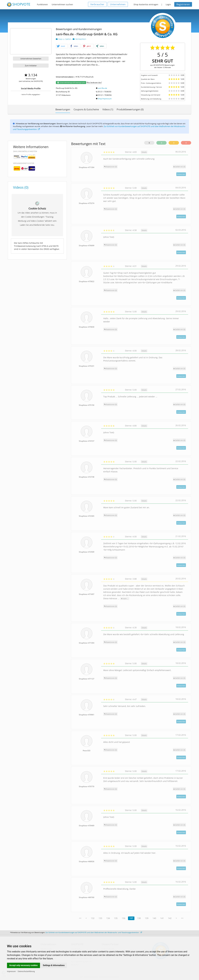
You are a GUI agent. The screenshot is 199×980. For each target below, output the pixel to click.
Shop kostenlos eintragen (146, 4)
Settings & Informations (54, 965)
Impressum (11, 971)
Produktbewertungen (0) (130, 109)
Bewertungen (63, 109)
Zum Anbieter (31, 66)
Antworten (181, 174)
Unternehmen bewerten (31, 59)
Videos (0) (21, 187)
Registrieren (183, 4)
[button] (62, 46)
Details (144, 152)
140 (154, 918)
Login (168, 4)
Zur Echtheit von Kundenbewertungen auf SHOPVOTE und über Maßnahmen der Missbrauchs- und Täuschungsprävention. (94, 932)
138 (139, 918)
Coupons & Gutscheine (86, 109)
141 (162, 918)
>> (182, 918)
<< (80, 918)
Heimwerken (79, 39)
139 (147, 918)
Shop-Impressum (105, 99)
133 (100, 918)
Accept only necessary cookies (23, 965)
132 (93, 918)
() (179, 167)
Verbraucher (97, 4)
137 (131, 918)
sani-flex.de (102, 88)
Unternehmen (118, 4)
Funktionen (42, 4)
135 (116, 918)
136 (124, 918)
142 (170, 918)
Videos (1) (108, 109)
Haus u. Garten (64, 39)
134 (108, 918)
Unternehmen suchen (62, 4)
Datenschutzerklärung (26, 971)
